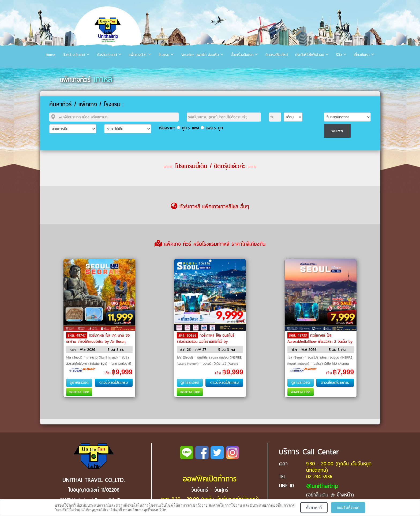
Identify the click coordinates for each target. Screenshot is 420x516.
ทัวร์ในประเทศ (107, 55)
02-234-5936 (319, 477)
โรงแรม (164, 55)
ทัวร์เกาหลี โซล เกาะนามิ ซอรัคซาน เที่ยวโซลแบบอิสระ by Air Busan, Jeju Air (98, 341)
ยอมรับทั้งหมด (348, 507)
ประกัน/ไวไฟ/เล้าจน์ (310, 55)
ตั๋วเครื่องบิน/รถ (242, 55)
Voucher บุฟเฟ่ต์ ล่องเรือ (200, 55)
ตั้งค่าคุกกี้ (314, 507)
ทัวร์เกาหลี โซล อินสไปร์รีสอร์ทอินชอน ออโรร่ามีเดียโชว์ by (206, 338)
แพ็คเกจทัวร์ (138, 55)
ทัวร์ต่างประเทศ (74, 55)
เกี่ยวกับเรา (362, 55)
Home (50, 55)
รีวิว (339, 55)
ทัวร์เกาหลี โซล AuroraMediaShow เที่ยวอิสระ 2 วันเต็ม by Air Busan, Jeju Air (320, 341)
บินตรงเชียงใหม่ (277, 55)
